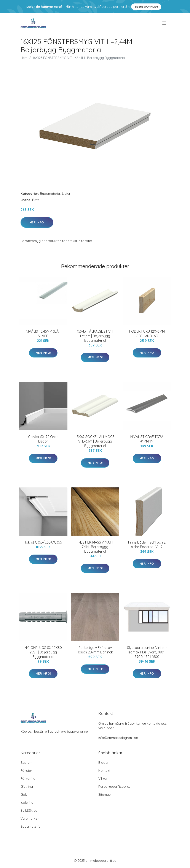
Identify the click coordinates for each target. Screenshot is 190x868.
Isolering (27, 802)
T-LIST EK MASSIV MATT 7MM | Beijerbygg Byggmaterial (95, 547)
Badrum (26, 763)
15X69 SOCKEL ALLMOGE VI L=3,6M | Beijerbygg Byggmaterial (95, 441)
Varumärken (30, 818)
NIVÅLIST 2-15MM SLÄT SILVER (43, 334)
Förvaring (28, 779)
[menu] (165, 23)
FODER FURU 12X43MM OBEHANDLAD (147, 334)
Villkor (103, 779)
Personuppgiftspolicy (114, 787)
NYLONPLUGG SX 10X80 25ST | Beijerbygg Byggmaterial (43, 652)
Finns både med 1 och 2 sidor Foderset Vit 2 (147, 545)
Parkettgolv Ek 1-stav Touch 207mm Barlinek (95, 650)
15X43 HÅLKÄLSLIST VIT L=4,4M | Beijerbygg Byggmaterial (95, 336)
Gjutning (27, 787)
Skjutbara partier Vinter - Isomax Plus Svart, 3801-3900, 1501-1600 (147, 652)
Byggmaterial (50, 194)
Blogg (103, 763)
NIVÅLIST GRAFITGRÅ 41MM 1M (147, 439)
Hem (24, 58)
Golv (24, 794)
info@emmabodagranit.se (118, 738)
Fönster (26, 771)
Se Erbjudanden (146, 7)
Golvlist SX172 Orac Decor (43, 439)
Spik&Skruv (29, 810)
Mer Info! (37, 222)
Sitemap (105, 794)
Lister (66, 194)
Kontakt (104, 771)
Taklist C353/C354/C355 (43, 542)
